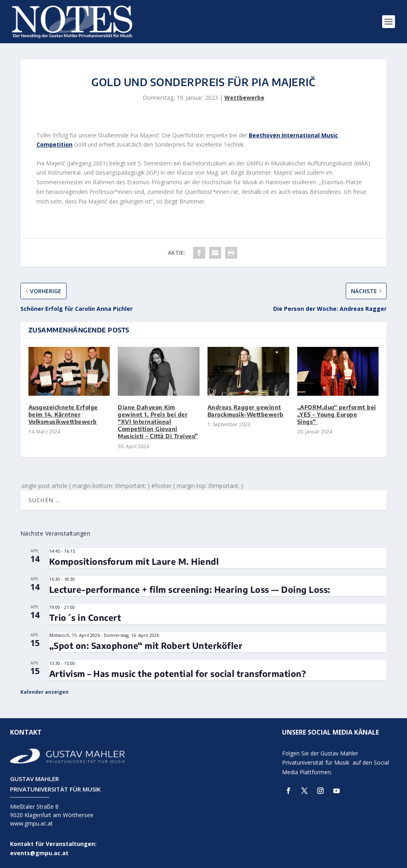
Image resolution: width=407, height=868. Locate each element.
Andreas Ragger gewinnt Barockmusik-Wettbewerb (246, 411)
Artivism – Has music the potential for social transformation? (178, 674)
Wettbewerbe (244, 98)
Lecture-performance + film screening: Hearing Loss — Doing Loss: (190, 589)
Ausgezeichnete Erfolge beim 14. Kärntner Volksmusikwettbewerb (63, 414)
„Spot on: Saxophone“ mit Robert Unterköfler (146, 645)
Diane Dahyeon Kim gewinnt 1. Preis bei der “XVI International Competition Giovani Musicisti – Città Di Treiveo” (158, 422)
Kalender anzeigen (44, 692)
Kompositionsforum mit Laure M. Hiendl (134, 561)
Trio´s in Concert (85, 617)
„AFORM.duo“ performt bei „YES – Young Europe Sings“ (337, 414)
